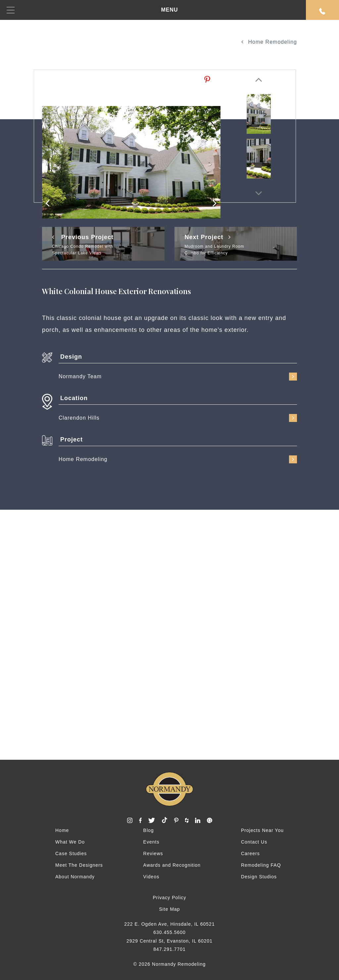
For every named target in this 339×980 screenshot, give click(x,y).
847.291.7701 (169, 949)
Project (72, 439)
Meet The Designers (79, 865)
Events (151, 842)
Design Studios (259, 877)
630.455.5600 (169, 932)
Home (62, 830)
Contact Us (254, 842)
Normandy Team (178, 377)
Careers (250, 853)
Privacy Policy (169, 898)
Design (71, 357)
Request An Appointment (322, 11)
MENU (92, 10)
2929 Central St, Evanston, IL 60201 (169, 941)
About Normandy (75, 877)
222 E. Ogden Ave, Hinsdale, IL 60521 (169, 924)
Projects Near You (262, 830)
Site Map (169, 909)
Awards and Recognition (172, 865)
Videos (151, 877)
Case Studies (71, 853)
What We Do (70, 842)
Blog (149, 830)
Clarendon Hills (178, 418)
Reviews (153, 853)
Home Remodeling (269, 42)
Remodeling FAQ (261, 865)
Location (74, 398)
